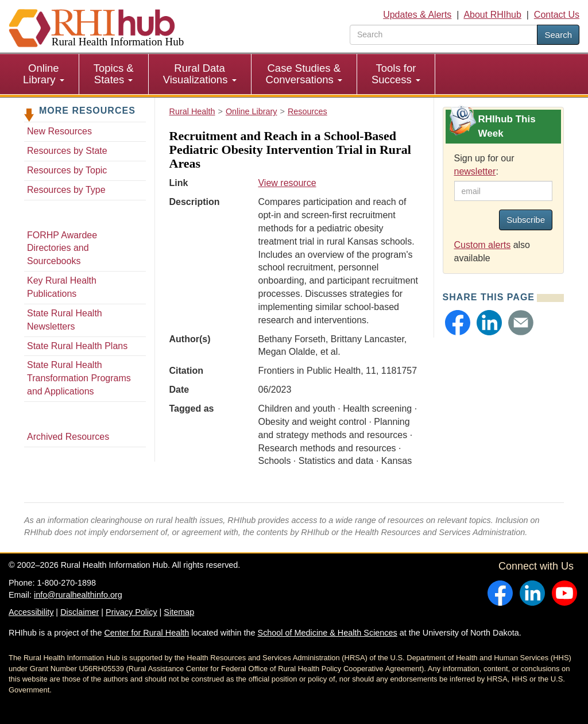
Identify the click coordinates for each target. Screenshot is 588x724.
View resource (287, 183)
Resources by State (67, 151)
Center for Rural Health (146, 633)
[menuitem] (44, 74)
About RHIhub (492, 15)
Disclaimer (80, 612)
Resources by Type (66, 190)
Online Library (44, 74)
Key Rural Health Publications (62, 287)
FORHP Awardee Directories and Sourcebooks (62, 248)
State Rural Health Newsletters (65, 320)
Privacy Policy (131, 612)
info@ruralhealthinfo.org (78, 595)
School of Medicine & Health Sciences (328, 633)
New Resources (59, 131)
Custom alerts (483, 245)
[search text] (444, 35)
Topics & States (114, 74)
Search (558, 35)
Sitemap (179, 612)
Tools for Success (396, 74)
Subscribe (526, 220)
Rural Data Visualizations (200, 74)
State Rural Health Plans (77, 346)
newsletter (475, 171)
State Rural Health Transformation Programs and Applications (79, 378)
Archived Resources (68, 437)
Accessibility (31, 612)
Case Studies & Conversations (304, 74)
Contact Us (557, 15)
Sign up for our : (484, 165)
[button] (458, 323)
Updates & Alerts (417, 15)
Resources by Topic (67, 170)
